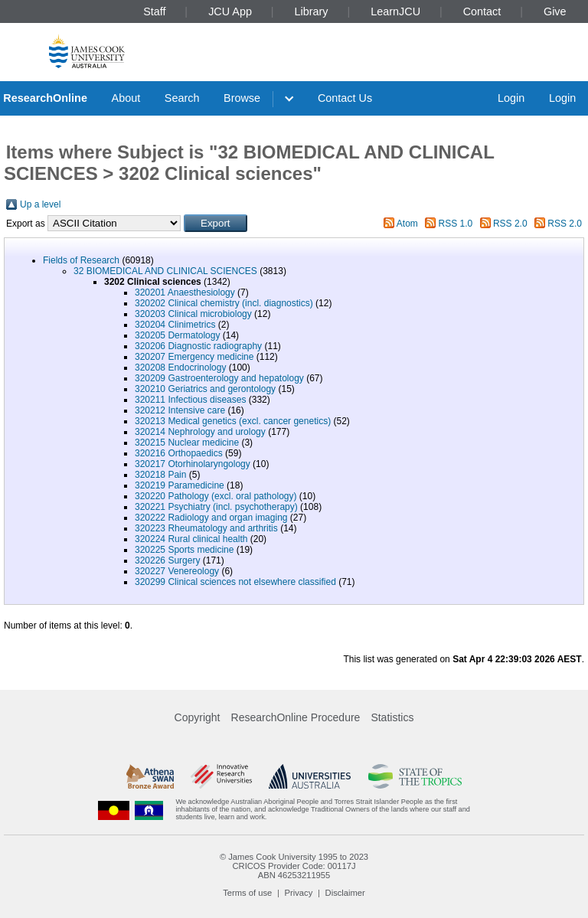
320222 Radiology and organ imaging (211, 518)
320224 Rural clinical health (191, 539)
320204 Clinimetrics (175, 325)
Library (312, 11)
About (126, 98)
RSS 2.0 (510, 224)
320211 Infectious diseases (190, 400)
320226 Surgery (167, 560)
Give (555, 11)
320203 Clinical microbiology (193, 314)
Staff (154, 11)
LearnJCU (395, 11)
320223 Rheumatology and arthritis (206, 528)
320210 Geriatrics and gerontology (205, 389)
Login (511, 98)
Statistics (392, 717)
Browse (242, 98)
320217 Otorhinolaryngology (193, 464)
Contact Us (345, 98)
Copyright (198, 717)
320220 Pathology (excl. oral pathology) (216, 496)
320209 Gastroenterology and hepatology (219, 378)
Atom (407, 224)
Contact (482, 11)
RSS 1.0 (456, 224)
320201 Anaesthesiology (185, 292)
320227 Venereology (177, 571)
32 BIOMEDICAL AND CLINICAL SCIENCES (165, 271)
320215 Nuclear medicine (187, 443)
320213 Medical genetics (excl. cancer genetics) (233, 421)
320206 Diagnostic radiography (198, 346)
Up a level (40, 204)
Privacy (299, 893)
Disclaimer (345, 893)
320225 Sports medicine (184, 550)
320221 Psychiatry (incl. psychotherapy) (216, 507)
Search (182, 98)
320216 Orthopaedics (179, 453)
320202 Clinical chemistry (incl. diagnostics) (224, 303)
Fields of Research (81, 260)
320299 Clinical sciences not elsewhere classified (235, 582)
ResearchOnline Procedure (296, 717)
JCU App (230, 11)
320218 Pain (160, 475)
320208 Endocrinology (180, 368)
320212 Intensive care (180, 410)
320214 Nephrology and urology (200, 432)
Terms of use (247, 893)
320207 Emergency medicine (194, 357)
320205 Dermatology (177, 335)
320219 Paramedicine (180, 485)
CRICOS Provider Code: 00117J (294, 866)
